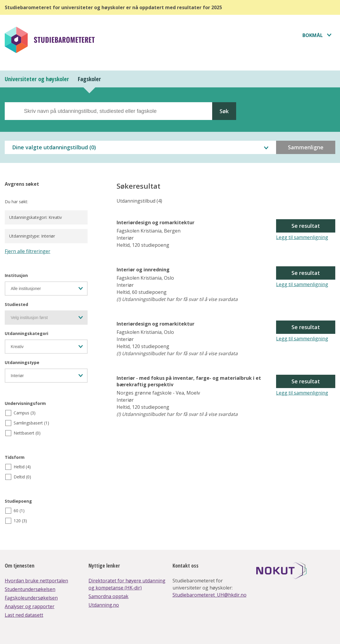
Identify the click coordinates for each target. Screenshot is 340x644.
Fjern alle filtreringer (28, 251)
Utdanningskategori (26, 333)
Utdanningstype (22, 362)
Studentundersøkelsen (30, 589)
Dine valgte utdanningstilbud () (54, 147)
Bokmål (313, 35)
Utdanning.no (104, 605)
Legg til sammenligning (302, 237)
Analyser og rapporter (30, 606)
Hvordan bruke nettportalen (36, 581)
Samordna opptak (108, 596)
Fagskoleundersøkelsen (31, 598)
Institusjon (16, 275)
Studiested (16, 304)
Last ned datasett (24, 615)
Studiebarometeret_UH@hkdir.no (210, 595)
